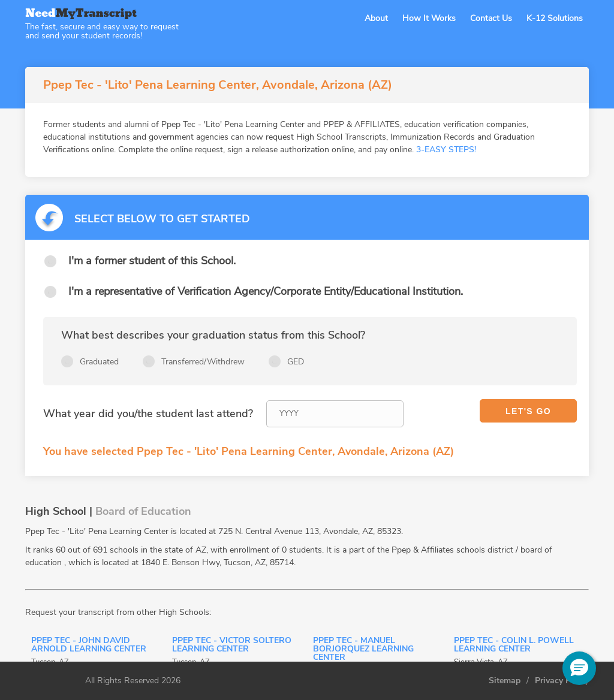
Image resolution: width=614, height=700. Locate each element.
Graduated (99, 362)
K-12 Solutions (555, 18)
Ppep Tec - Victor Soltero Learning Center (232, 645)
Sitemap (505, 681)
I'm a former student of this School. (152, 261)
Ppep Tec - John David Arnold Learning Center (89, 645)
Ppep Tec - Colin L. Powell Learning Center (514, 645)
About (376, 18)
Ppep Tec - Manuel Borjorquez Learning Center (363, 650)
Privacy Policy (562, 681)
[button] (579, 668)
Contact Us (491, 18)
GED (296, 362)
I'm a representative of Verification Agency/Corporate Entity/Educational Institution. (266, 291)
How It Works (429, 18)
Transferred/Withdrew (203, 362)
